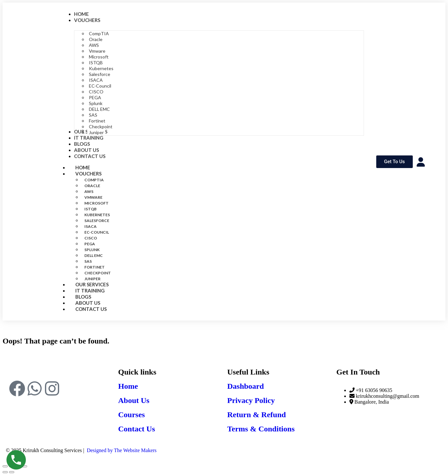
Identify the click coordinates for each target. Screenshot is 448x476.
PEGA (90, 244)
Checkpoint (98, 273)
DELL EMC (94, 255)
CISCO (91, 238)
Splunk (92, 250)
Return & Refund (256, 415)
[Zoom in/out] (5, 466)
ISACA (91, 226)
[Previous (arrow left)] (5, 472)
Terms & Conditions (261, 429)
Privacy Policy (251, 400)
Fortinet (95, 267)
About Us (134, 400)
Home (128, 386)
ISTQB (91, 209)
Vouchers (96, 174)
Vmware (93, 197)
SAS (88, 261)
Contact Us (91, 309)
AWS (89, 191)
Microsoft (96, 203)
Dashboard (245, 386)
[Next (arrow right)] (12, 472)
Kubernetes (97, 215)
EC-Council (97, 232)
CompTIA (94, 180)
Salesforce (97, 221)
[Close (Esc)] (25, 466)
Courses (132, 415)
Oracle (92, 186)
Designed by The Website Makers (122, 450)
